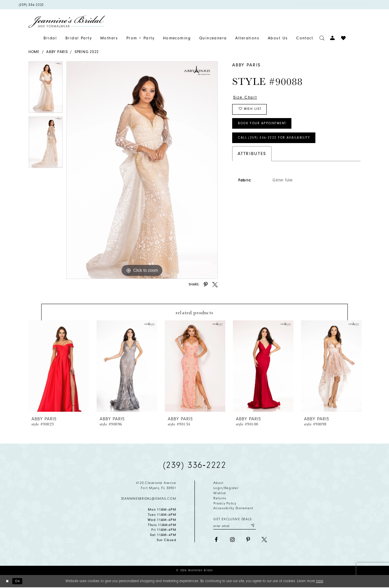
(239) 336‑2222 (194, 465)
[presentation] (59, 366)
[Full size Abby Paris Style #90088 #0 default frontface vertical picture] (142, 170)
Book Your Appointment (266, 127)
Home (34, 52)
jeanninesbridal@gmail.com (149, 499)
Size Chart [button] (246, 97)
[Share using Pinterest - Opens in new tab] (206, 285)
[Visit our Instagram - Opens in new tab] (232, 540)
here (320, 581)
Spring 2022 (87, 52)
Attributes (252, 159)
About (218, 483)
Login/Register (226, 488)
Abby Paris (57, 52)
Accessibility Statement (233, 508)
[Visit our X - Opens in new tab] (264, 540)
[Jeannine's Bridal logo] (67, 22)
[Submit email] (252, 526)
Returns (220, 498)
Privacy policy (225, 503)
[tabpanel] (46, 89)
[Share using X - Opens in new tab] (215, 285)
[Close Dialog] (8, 581)
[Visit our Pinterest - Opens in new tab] (248, 540)
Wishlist (220, 493)
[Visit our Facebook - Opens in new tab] (216, 540)
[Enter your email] (235, 526)
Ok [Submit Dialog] (19, 581)
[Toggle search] (322, 38)
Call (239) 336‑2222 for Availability (278, 142)
